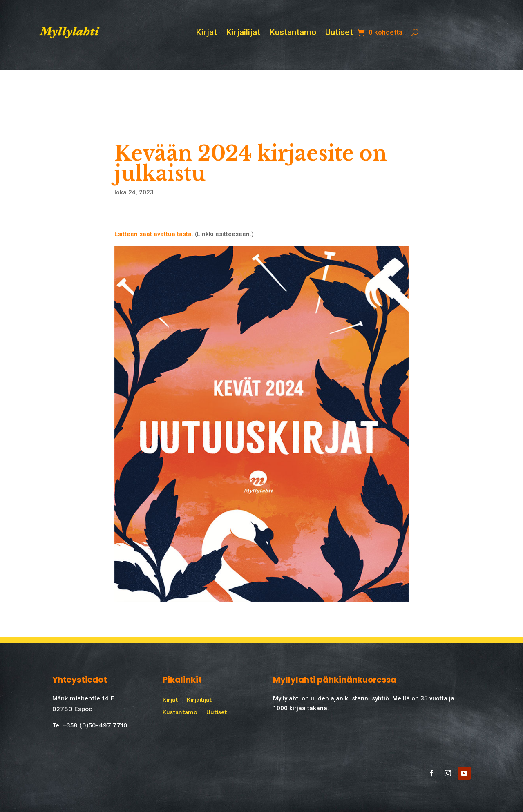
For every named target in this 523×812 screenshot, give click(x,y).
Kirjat (206, 33)
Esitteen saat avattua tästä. (154, 234)
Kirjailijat (243, 33)
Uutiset (339, 33)
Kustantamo (293, 33)
